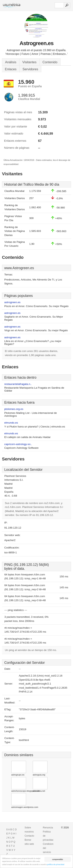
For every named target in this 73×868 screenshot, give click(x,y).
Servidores (30, 69)
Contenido (50, 62)
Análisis (11, 62)
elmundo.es (11, 423)
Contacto (29, 836)
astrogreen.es (12, 302)
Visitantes (29, 62)
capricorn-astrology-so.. (18, 444)
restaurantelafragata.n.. (18, 384)
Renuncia (48, 828)
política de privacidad (56, 865)
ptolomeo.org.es (14, 409)
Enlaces (11, 69)
